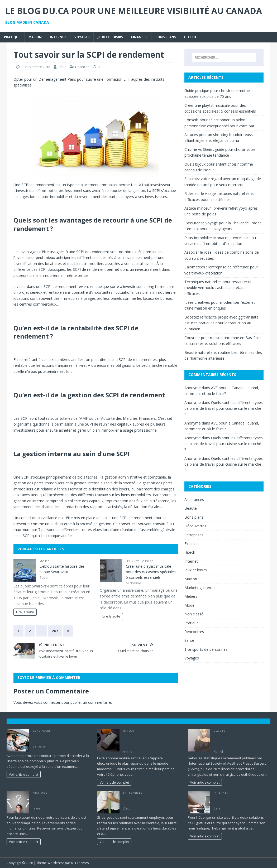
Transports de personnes (206, 649)
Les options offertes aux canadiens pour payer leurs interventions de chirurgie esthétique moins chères (242, 741)
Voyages (82, 37)
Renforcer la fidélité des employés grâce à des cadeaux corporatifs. (151, 800)
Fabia (62, 67)
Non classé (194, 614)
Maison (35, 37)
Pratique (12, 37)
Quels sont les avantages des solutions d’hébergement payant (240, 800)
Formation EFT (117, 79)
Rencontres (194, 632)
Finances (139, 37)
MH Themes (80, 863)
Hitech (190, 37)
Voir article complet (24, 774)
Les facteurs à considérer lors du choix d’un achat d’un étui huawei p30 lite (149, 741)
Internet (58, 37)
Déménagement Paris (57, 79)
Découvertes (195, 526)
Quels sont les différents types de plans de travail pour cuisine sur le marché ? (224, 408)
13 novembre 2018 (35, 67)
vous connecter (47, 702)
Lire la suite (25, 612)
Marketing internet (200, 588)
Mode (45, 561)
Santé (189, 640)
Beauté (191, 508)
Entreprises (194, 535)
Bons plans (166, 37)
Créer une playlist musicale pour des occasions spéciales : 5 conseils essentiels (152, 572)
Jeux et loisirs (110, 37)
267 (55, 631)
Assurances (194, 500)
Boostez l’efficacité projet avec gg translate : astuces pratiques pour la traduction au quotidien (222, 323)
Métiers (191, 596)
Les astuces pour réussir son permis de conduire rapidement (58, 738)
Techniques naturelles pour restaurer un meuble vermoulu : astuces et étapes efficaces (218, 288)
